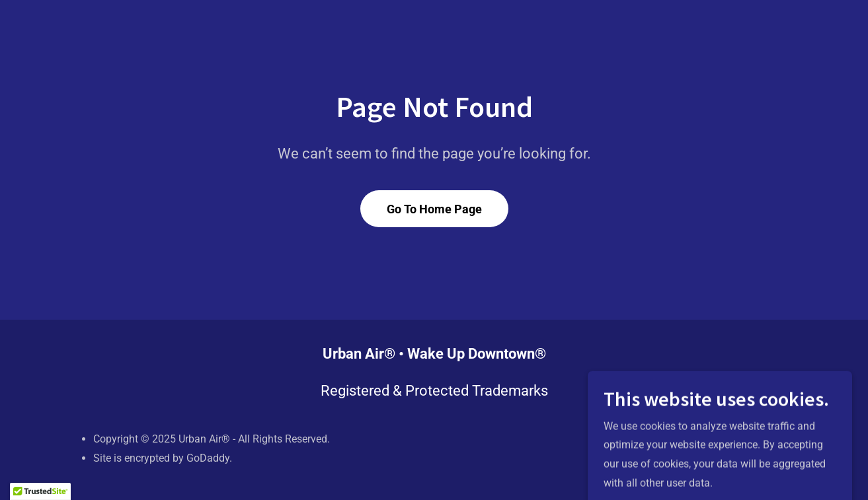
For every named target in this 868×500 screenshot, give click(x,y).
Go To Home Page (434, 209)
